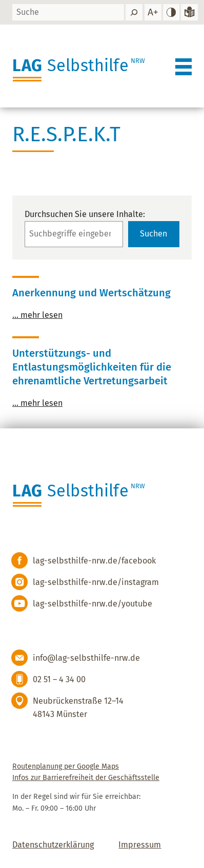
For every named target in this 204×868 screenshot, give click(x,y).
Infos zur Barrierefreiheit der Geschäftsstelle (86, 778)
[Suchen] (134, 12)
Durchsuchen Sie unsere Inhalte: (85, 214)
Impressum (140, 845)
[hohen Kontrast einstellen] (171, 12)
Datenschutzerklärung (53, 845)
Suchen (154, 234)
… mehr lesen (37, 315)
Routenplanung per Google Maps (66, 766)
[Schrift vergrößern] (153, 12)
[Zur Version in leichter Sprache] (189, 12)
